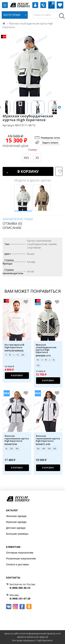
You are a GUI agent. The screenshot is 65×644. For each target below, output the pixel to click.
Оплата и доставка (17, 564)
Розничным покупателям (21, 558)
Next (59, 107)
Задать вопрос (50, 143)
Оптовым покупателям (20, 553)
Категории (12, 15)
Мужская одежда (16, 522)
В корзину (28, 171)
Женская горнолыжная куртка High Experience (17, 439)
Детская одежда (16, 528)
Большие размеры (17, 534)
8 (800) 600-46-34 (20, 588)
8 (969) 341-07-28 (20, 599)
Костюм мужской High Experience (14, 346)
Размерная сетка (50, 138)
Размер (33, 150)
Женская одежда (16, 516)
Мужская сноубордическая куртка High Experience (46, 349)
